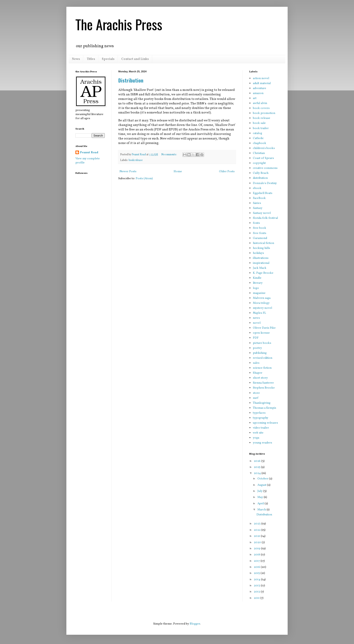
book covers (261, 108)
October (263, 479)
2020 (258, 543)
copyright (259, 163)
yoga (256, 438)
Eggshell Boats (263, 193)
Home (178, 172)
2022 (257, 530)
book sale (259, 123)
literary (258, 283)
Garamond (260, 238)
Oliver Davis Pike (264, 328)
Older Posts (227, 172)
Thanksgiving (262, 403)
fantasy (258, 208)
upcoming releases (265, 423)
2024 (258, 473)
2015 (257, 573)
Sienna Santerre (263, 383)
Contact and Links (135, 59)
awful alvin (260, 103)
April (261, 504)
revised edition (263, 358)
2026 (257, 461)
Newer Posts (128, 172)
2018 (257, 555)
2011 (257, 598)
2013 (257, 586)
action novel (261, 78)
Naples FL (259, 313)
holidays (258, 253)
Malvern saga (262, 298)
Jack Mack (260, 268)
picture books (262, 343)
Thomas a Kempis (264, 408)
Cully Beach (261, 173)
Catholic (258, 138)
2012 (257, 592)
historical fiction (263, 243)
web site (258, 433)
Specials (108, 59)
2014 (257, 580)
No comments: (169, 155)
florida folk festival (265, 218)
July (260, 491)
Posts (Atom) (144, 179)
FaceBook (259, 198)
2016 (257, 567)
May (261, 497)
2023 (257, 524)
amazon (258, 93)
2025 (257, 467)
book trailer (261, 128)
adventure (260, 88)
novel (257, 323)
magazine (259, 293)
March (262, 510)
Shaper (258, 373)
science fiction (262, 368)
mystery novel (262, 308)
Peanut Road (89, 153)
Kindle (257, 278)
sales (256, 363)
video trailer (261, 428)
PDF (256, 338)
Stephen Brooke (264, 388)
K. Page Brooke (263, 273)
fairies (257, 203)
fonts (256, 223)
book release (136, 160)
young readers (262, 443)
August (262, 485)
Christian (259, 153)
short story (260, 378)
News (76, 59)
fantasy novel (262, 213)
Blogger (195, 624)
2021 (257, 536)
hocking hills (261, 248)
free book (260, 228)
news (256, 318)
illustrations (261, 258)
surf (256, 398)
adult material (262, 83)
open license (261, 333)
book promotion (264, 113)
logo (256, 288)
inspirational (261, 263)
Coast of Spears (263, 158)
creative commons (265, 168)
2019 (257, 549)
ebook (257, 188)
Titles (91, 59)
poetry (257, 348)
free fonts (260, 233)
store (256, 393)
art (255, 98)
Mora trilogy (261, 303)
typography (261, 418)
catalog (257, 133)
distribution (260, 178)
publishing (260, 353)
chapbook (260, 143)
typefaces (259, 413)
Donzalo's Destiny (265, 183)
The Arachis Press (119, 24)
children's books (264, 148)
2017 (257, 561)
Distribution (131, 80)
